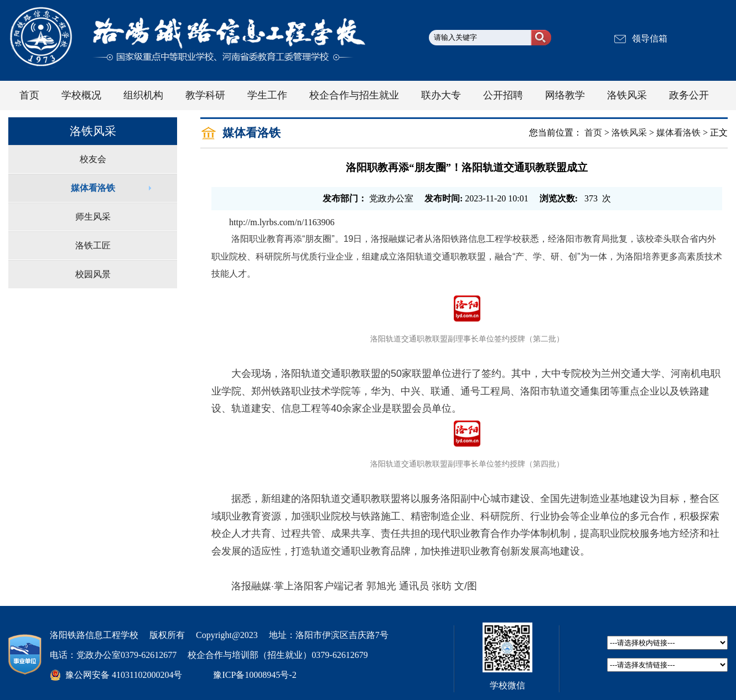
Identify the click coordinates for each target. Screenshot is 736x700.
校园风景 (93, 274)
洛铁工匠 (93, 245)
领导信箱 (650, 38)
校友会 (93, 159)
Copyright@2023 (227, 635)
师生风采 (93, 217)
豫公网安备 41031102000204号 (124, 675)
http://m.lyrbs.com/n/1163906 (282, 222)
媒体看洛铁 (93, 188)
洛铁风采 (629, 133)
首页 (593, 133)
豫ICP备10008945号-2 (255, 675)
